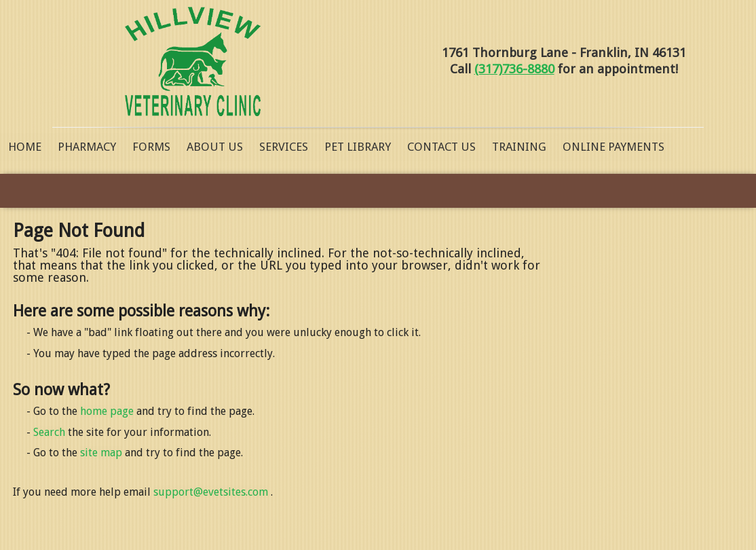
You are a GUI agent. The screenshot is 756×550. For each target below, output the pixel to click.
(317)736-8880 (514, 69)
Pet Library (358, 147)
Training (519, 147)
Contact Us (441, 147)
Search (49, 432)
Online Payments (613, 147)
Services (284, 147)
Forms (151, 147)
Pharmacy (87, 147)
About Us (215, 147)
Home (25, 147)
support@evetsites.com (211, 492)
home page (107, 411)
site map (101, 453)
